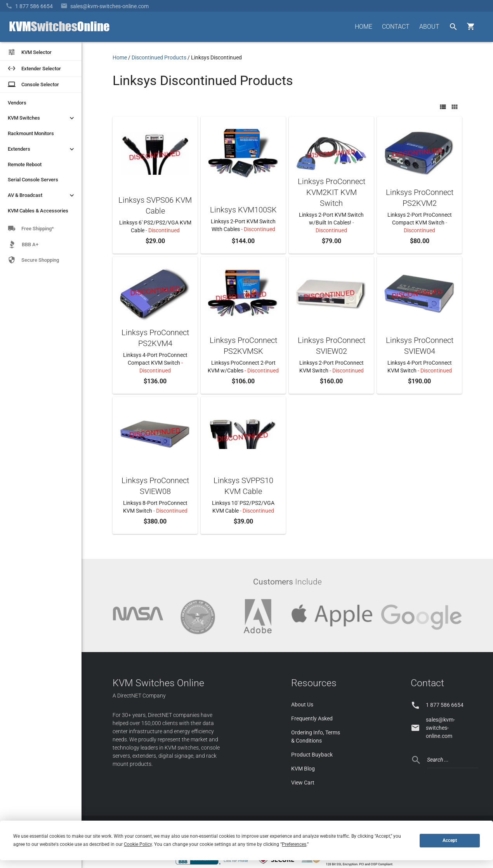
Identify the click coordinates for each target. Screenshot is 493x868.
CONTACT (396, 27)
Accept (450, 840)
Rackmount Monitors (31, 133)
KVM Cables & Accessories (38, 211)
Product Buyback (312, 755)
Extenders (42, 149)
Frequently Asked (312, 718)
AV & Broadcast (42, 195)
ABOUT (429, 27)
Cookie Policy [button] (138, 844)
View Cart (303, 783)
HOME (364, 27)
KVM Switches (42, 118)
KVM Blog (303, 769)
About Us (302, 704)
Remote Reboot (25, 164)
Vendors (17, 103)
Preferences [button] (294, 844)
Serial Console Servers (33, 180)
